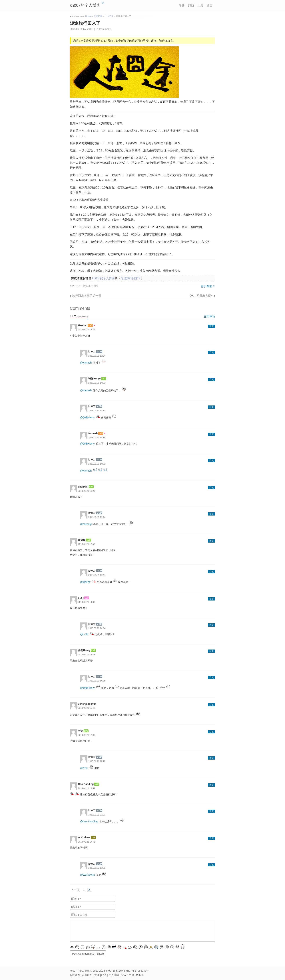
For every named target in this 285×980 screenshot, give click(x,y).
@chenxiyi (86, 524)
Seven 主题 (127, 975)
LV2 (104, 379)
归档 (191, 5)
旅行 (91, 286)
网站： (76, 915)
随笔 (96, 286)
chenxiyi (83, 487)
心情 (85, 286)
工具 (200, 5)
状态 (104, 975)
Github (140, 975)
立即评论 (209, 316)
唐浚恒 (82, 540)
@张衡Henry (87, 417)
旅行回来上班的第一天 (87, 296)
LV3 (87, 598)
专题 (182, 5)
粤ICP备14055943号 (137, 971)
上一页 (75, 890)
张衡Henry (95, 379)
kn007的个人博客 (85, 5)
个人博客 (114, 975)
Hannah (83, 325)
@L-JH (84, 634)
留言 (210, 5)
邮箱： (76, 907)
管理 (97, 975)
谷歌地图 (75, 975)
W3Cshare (84, 837)
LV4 (93, 837)
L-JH (81, 598)
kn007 (79, 286)
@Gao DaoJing (89, 821)
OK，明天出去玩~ (201, 296)
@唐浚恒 (85, 582)
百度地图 (87, 975)
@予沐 (84, 768)
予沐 (81, 731)
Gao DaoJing (86, 784)
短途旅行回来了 (85, 23)
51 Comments (104, 29)
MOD (99, 352)
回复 (212, 326)
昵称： (76, 899)
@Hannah (86, 363)
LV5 (90, 325)
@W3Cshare (87, 875)
